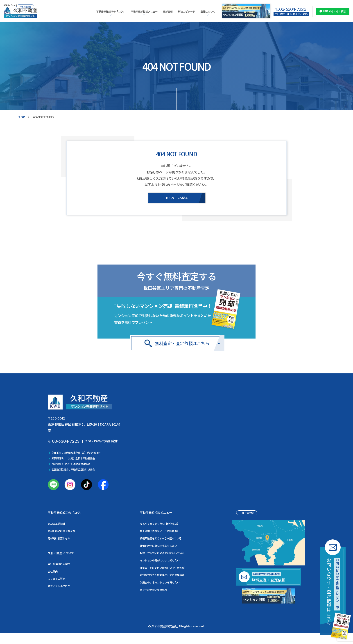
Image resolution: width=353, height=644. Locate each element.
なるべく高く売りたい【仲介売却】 (160, 525)
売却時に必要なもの (59, 540)
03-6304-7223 (293, 9)
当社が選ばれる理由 (59, 565)
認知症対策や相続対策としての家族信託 (162, 576)
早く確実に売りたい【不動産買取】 (160, 532)
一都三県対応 (247, 514)
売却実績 (168, 11)
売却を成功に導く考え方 (61, 532)
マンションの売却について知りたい (160, 561)
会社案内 (53, 572)
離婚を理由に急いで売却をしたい (158, 547)
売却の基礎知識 (56, 525)
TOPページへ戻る (176, 198)
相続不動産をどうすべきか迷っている (161, 540)
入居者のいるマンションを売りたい (160, 583)
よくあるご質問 (56, 580)
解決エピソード (187, 11)
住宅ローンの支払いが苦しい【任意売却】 (163, 569)
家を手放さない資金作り (153, 591)
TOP (22, 117)
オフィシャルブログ (59, 587)
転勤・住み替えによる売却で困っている (162, 554)
